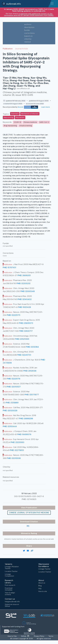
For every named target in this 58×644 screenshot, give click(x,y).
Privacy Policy (39, 636)
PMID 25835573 (26, 323)
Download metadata (9, 589)
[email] (29, 551)
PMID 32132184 (32, 347)
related (27, 42)
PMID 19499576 (24, 434)
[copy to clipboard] (33, 551)
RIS (28, 526)
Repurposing (9, 117)
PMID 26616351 (24, 275)
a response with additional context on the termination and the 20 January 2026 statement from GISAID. (29, 14)
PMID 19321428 (24, 307)
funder (27, 30)
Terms (51, 636)
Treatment (15, 114)
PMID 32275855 (17, 450)
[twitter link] (25, 551)
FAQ (40, 589)
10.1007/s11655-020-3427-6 (31, 496)
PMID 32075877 (32, 395)
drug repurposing (10, 126)
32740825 (32, 499)
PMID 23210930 (17, 442)
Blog (40, 586)
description (29, 27)
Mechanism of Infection (30, 114)
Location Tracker (11, 571)
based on (28, 36)
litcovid (28, 107)
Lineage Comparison (9, 575)
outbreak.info (11, 4)
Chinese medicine (30, 122)
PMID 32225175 (14, 315)
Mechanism (20, 117)
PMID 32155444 (10, 426)
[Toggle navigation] (52, 3)
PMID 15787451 (9, 267)
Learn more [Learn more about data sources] (45, 107)
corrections (29, 33)
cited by (28, 39)
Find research (10, 585)
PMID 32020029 (10, 410)
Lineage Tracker (44, 569)
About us (42, 583)
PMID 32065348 (27, 291)
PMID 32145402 (25, 299)
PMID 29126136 (30, 371)
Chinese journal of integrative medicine (29, 513)
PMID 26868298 (26, 419)
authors (28, 24)
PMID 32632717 (26, 331)
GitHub (25, 636)
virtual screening (26, 126)
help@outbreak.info (12, 602)
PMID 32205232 (23, 283)
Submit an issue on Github (12, 605)
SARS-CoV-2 (44, 122)
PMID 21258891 (12, 403)
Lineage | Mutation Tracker (12, 568)
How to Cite (12, 636)
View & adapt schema (10, 594)
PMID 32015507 (14, 387)
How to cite (43, 591)
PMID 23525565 (22, 339)
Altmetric (26, 533)
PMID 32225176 (14, 379)
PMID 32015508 (14, 458)
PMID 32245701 (24, 355)
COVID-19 (17, 122)
